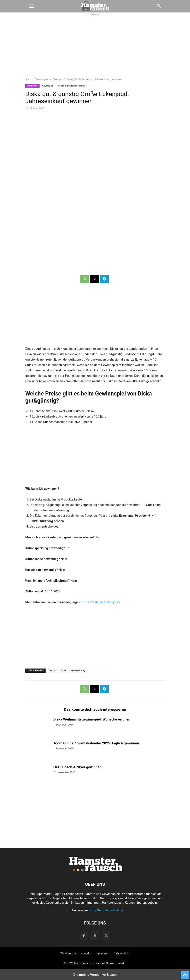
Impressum (102, 953)
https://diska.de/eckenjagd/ (101, 602)
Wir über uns (68, 953)
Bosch (52, 670)
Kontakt (86, 953)
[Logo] (95, 872)
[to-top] (185, 973)
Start (28, 79)
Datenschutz (122, 953)
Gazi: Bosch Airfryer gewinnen (78, 767)
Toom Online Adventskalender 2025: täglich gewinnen (96, 743)
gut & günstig (78, 670)
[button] (32, 6)
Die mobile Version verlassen (95, 975)
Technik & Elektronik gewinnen (71, 86)
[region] (95, 49)
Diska (63, 670)
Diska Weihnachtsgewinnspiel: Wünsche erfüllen (92, 719)
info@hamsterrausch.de (107, 910)
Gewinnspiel (42, 79)
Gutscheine (48, 86)
